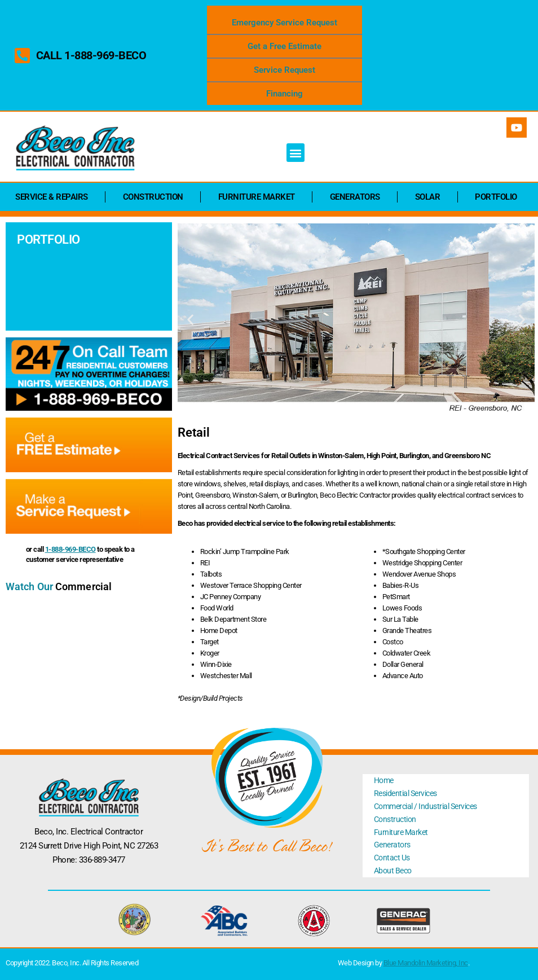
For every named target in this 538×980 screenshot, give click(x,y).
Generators (355, 197)
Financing (285, 94)
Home (384, 780)
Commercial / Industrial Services (425, 806)
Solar (428, 197)
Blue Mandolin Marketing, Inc (426, 963)
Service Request (285, 70)
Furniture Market (257, 197)
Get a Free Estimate (285, 46)
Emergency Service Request (285, 23)
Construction (153, 197)
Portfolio (496, 197)
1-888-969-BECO (70, 549)
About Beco (393, 871)
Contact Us (392, 858)
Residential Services (405, 793)
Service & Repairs (52, 197)
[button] (296, 153)
